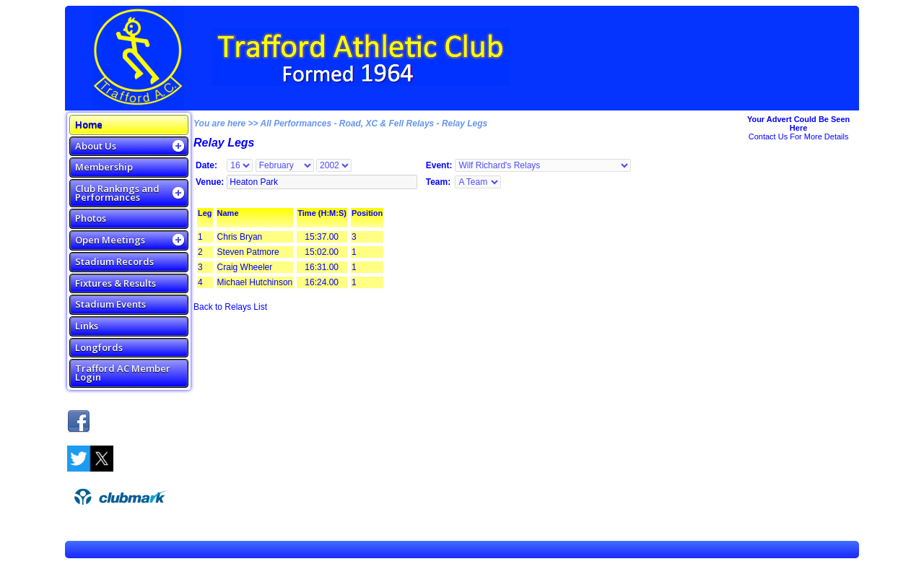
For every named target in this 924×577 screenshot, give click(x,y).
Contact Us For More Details (799, 136)
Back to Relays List (230, 307)
